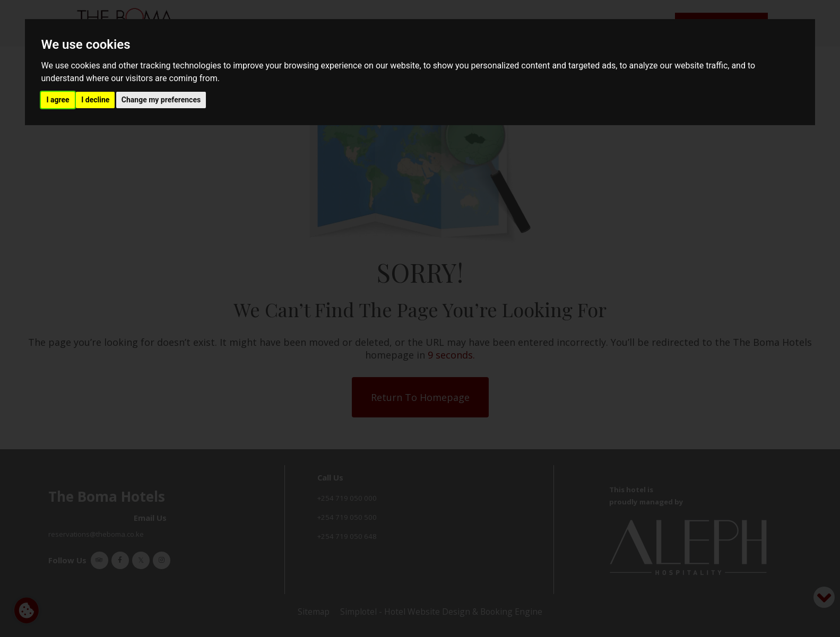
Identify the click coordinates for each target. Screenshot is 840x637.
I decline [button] (95, 100)
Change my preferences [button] (161, 100)
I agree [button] (58, 100)
